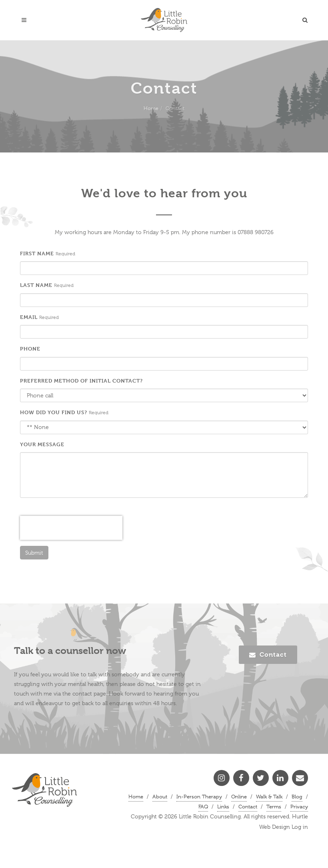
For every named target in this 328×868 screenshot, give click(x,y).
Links (223, 807)
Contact (268, 655)
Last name (36, 285)
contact (82, 694)
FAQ (203, 807)
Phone (30, 349)
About (160, 797)
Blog (297, 797)
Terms (274, 807)
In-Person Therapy (199, 797)
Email (29, 317)
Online (239, 797)
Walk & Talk (269, 797)
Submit (34, 553)
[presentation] (71, 528)
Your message (42, 444)
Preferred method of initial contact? (81, 381)
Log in (300, 827)
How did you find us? (54, 412)
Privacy (299, 807)
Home (151, 108)
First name (37, 253)
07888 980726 (256, 232)
